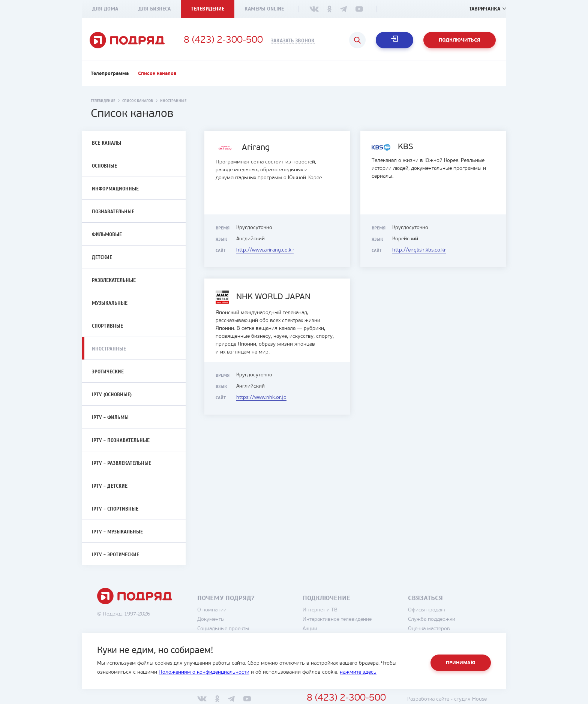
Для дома (105, 9)
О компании (212, 610)
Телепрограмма (110, 74)
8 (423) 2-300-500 (223, 40)
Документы (211, 619)
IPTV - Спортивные (115, 509)
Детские (102, 258)
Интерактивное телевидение (337, 619)
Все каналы (106, 143)
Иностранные (109, 349)
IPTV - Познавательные (121, 440)
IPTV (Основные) (112, 395)
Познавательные (113, 212)
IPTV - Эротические (115, 555)
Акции (310, 629)
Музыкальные (110, 303)
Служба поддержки (432, 619)
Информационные (115, 189)
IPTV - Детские (110, 486)
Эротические (108, 372)
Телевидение (208, 9)
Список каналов (157, 74)
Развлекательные (114, 280)
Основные (104, 166)
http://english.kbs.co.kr (419, 250)
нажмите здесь (358, 672)
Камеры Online (264, 9)
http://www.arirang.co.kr (265, 250)
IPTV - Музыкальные (117, 532)
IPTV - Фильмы (110, 418)
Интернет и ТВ (320, 610)
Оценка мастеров (429, 629)
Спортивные (107, 326)
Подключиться (460, 40)
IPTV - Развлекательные (121, 463)
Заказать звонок (293, 41)
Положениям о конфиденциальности (204, 672)
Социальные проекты (223, 629)
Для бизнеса (154, 9)
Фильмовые (107, 235)
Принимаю (461, 663)
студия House (470, 699)
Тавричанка (485, 9)
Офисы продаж (427, 610)
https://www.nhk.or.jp (261, 398)
